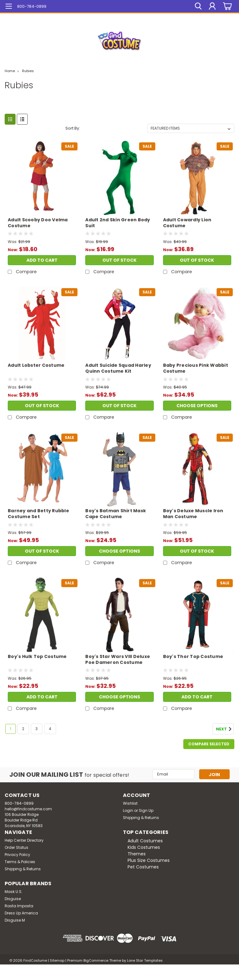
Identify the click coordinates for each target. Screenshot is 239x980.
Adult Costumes (145, 841)
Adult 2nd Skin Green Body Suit (118, 223)
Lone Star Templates (145, 960)
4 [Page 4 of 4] (50, 729)
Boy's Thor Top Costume (193, 657)
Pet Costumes (143, 867)
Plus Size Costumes (149, 860)
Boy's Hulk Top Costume (37, 657)
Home (10, 71)
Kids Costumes (144, 847)
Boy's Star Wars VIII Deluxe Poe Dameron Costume (118, 660)
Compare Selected (209, 744)
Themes (137, 854)
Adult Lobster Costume (36, 365)
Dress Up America (21, 913)
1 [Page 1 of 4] (11, 729)
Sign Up (146, 810)
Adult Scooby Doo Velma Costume (38, 223)
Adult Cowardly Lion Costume (187, 223)
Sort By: (73, 128)
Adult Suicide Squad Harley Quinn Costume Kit (118, 368)
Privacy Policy (17, 855)
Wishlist (130, 803)
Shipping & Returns (141, 818)
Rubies (28, 71)
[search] (198, 6)
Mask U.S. (14, 892)
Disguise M (15, 920)
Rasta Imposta (19, 906)
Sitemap (57, 960)
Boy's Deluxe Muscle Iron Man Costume (193, 514)
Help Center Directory (24, 840)
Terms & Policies (20, 862)
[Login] (212, 6)
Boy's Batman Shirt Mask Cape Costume (116, 514)
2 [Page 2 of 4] (23, 729)
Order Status (16, 847)
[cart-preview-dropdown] (226, 6)
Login (128, 810)
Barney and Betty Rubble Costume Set (38, 514)
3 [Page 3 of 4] (37, 729)
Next (225, 729)
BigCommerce (96, 960)
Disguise (13, 899)
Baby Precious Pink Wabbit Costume (196, 368)
